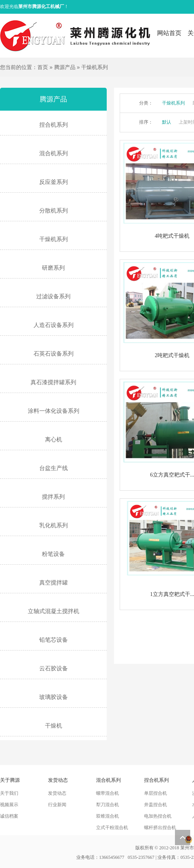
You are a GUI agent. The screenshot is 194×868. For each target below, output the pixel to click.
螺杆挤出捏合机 (160, 828)
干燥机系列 (95, 67)
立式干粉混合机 (112, 828)
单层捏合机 (156, 793)
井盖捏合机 (156, 805)
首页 (43, 67)
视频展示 (9, 805)
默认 (167, 122)
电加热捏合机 (158, 816)
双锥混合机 (107, 816)
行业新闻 (57, 805)
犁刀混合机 (107, 805)
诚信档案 (9, 816)
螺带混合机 (107, 793)
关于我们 (9, 793)
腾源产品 (65, 67)
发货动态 (57, 793)
